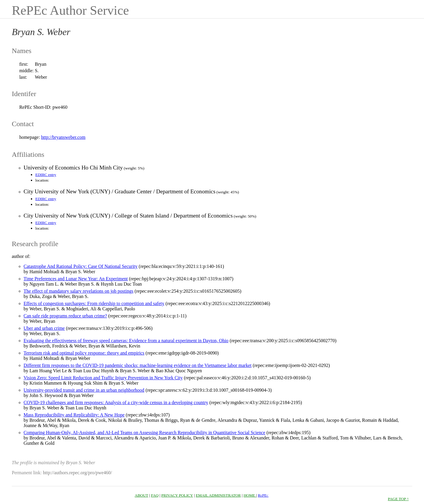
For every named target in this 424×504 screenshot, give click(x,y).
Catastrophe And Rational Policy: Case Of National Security (81, 266)
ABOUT (142, 495)
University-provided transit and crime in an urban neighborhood (84, 390)
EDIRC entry (46, 175)
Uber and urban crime (44, 328)
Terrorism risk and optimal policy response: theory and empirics (84, 353)
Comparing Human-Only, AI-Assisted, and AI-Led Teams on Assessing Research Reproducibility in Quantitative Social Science (144, 433)
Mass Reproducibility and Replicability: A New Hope (74, 415)
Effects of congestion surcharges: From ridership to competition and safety (94, 303)
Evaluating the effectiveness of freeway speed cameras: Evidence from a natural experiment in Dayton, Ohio (126, 341)
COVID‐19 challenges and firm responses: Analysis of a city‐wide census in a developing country (116, 402)
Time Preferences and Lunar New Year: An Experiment (76, 279)
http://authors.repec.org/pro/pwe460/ (77, 473)
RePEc (263, 495)
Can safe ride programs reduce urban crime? (65, 316)
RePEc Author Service (70, 10)
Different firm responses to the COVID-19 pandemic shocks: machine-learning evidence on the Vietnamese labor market (138, 365)
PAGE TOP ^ (398, 499)
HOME (250, 495)
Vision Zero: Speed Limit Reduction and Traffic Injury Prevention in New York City (103, 378)
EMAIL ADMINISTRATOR (218, 495)
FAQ (155, 495)
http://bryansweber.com (63, 137)
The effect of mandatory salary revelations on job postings (78, 291)
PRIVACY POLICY (177, 495)
